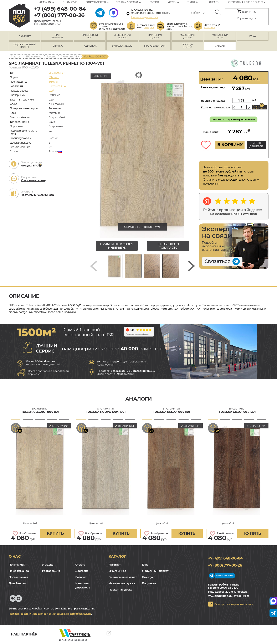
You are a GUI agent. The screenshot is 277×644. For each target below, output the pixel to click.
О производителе (33, 180)
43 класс (54, 77)
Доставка (82, 571)
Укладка (193, 2)
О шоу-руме (70, 2)
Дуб (51, 91)
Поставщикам (18, 577)
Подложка (149, 583)
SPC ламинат (34, 56)
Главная (16, 56)
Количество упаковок (216, 107)
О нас (15, 556)
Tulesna (52, 56)
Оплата (80, 565)
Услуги (172, 2)
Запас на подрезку (260, 107)
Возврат (154, 2)
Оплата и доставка (127, 2)
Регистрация (235, 2)
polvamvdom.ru (19, 16)
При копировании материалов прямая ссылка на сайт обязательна (50, 614)
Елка (145, 565)
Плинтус (148, 577)
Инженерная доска (122, 583)
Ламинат (115, 565)
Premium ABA (70, 56)
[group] (143, 155)
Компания (45, 2)
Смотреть (149, 27)
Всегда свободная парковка (234, 604)
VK (13, 601)
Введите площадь (213, 101)
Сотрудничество (96, 2)
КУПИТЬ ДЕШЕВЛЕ (256, 145)
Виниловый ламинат (123, 577)
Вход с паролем (256, 2)
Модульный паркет (155, 571)
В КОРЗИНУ (230, 145)
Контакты (214, 2)
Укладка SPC (30, 165)
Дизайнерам (17, 583)
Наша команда (19, 571)
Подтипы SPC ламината (37, 195)
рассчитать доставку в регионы (234, 119)
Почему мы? (17, 565)
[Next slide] (191, 266)
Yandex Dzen (19, 601)
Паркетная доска (120, 589)
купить (55, 533)
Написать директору (145, 17)
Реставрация (51, 571)
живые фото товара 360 (168, 246)
